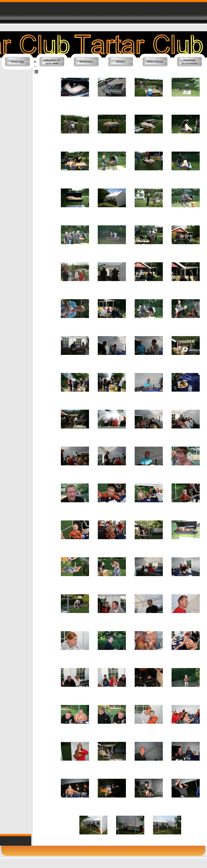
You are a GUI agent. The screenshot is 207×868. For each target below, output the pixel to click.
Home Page (18, 62)
